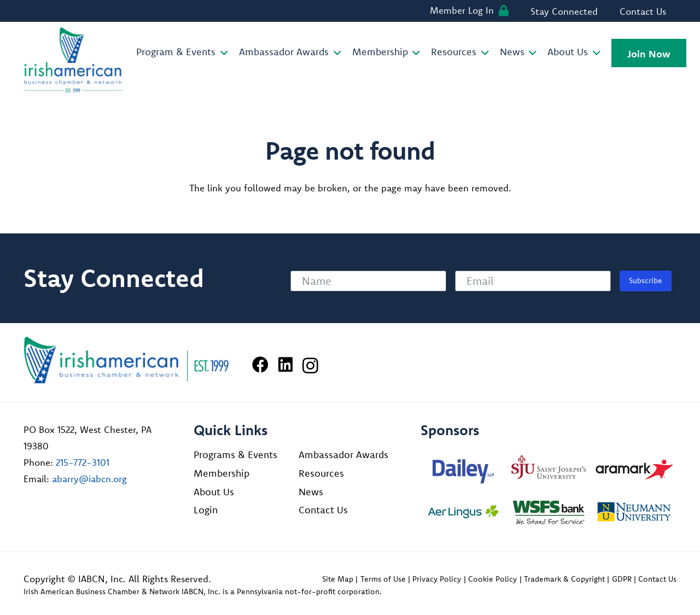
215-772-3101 (83, 462)
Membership (221, 473)
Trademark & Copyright (564, 579)
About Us (214, 492)
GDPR (622, 579)
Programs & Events (235, 455)
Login (206, 510)
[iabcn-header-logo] (73, 60)
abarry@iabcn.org (89, 479)
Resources (321, 473)
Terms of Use (383, 579)
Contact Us (323, 510)
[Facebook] (260, 365)
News (311, 492)
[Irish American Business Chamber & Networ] (126, 360)
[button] (222, 53)
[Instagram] (310, 365)
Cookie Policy (492, 579)
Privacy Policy (437, 579)
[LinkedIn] (285, 365)
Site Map (338, 579)
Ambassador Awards (343, 455)
